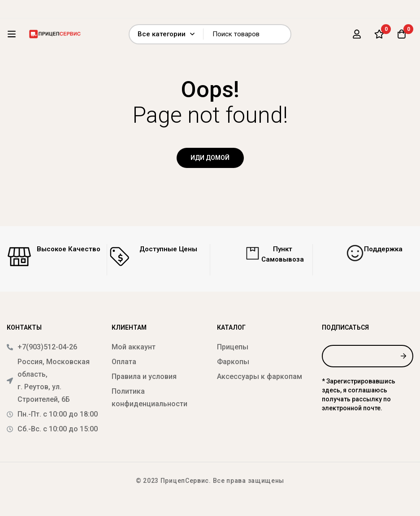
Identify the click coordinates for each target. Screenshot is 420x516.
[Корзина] (402, 34)
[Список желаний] (379, 34)
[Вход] (357, 34)
